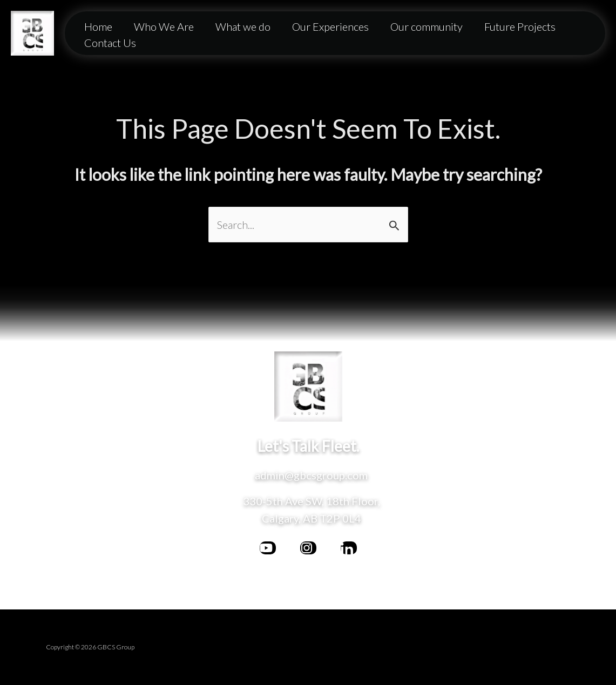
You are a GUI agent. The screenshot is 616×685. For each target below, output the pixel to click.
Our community (427, 26)
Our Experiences (330, 26)
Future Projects (520, 26)
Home (98, 26)
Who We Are (164, 26)
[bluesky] (308, 548)
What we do (243, 26)
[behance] (349, 548)
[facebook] (268, 548)
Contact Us (110, 43)
